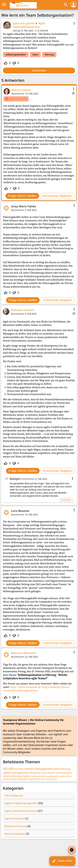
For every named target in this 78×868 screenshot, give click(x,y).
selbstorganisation (16, 54)
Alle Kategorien (14, 796)
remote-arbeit (65, 776)
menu (4, 5)
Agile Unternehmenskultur (29, 25)
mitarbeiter (35, 773)
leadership (8, 779)
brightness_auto (72, 850)
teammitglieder (20, 779)
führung (49, 54)
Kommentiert (28, 479)
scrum (9, 768)
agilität (7, 773)
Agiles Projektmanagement (21, 803)
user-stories (48, 773)
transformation (38, 776)
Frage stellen (62, 861)
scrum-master (24, 769)
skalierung (44, 779)
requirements (34, 779)
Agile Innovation (15, 818)
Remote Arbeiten (15, 834)
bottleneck (53, 779)
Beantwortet (18, 94)
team (35, 54)
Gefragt (17, 31)
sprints (59, 773)
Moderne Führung (16, 826)
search (66, 5)
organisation (52, 776)
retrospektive (20, 773)
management (44, 769)
